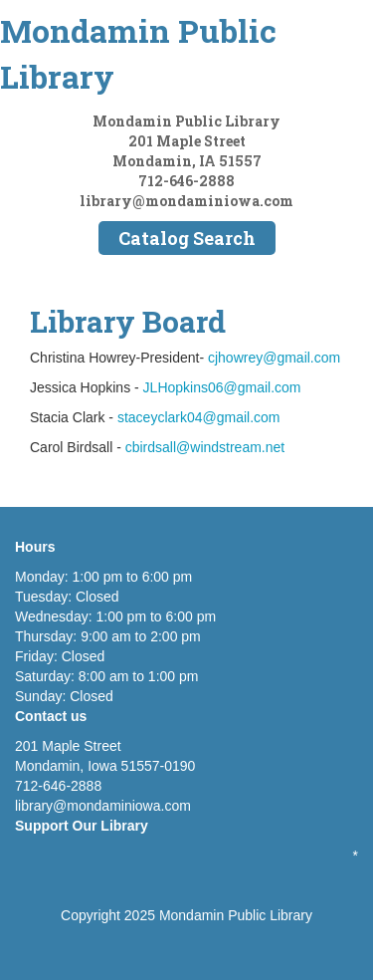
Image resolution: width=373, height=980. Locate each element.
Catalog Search (187, 238)
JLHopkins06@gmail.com (222, 387)
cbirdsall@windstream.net (205, 447)
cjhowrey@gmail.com (274, 358)
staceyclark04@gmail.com (199, 417)
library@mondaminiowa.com (186, 201)
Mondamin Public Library (138, 53)
